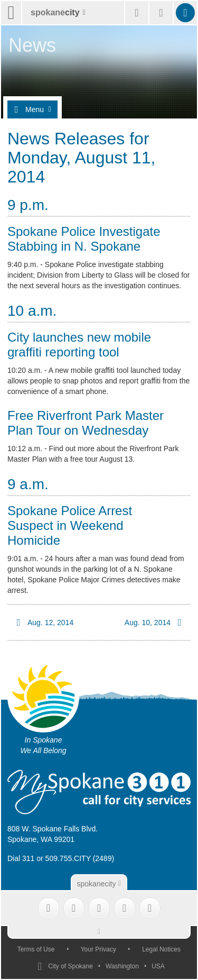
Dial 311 (21, 858)
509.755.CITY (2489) (80, 858)
